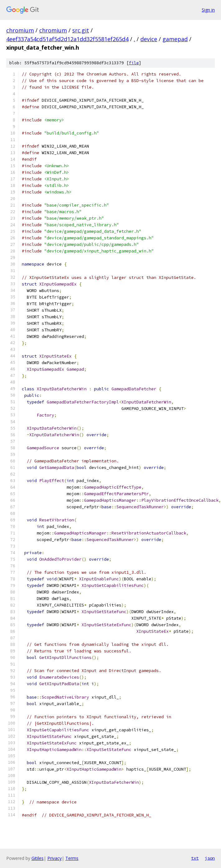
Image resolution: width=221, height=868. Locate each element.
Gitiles (38, 858)
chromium (20, 30)
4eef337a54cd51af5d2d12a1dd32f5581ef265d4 (67, 39)
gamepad (175, 39)
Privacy (54, 858)
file (134, 63)
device (149, 39)
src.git (81, 30)
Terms (72, 858)
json (210, 858)
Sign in (208, 10)
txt (195, 858)
